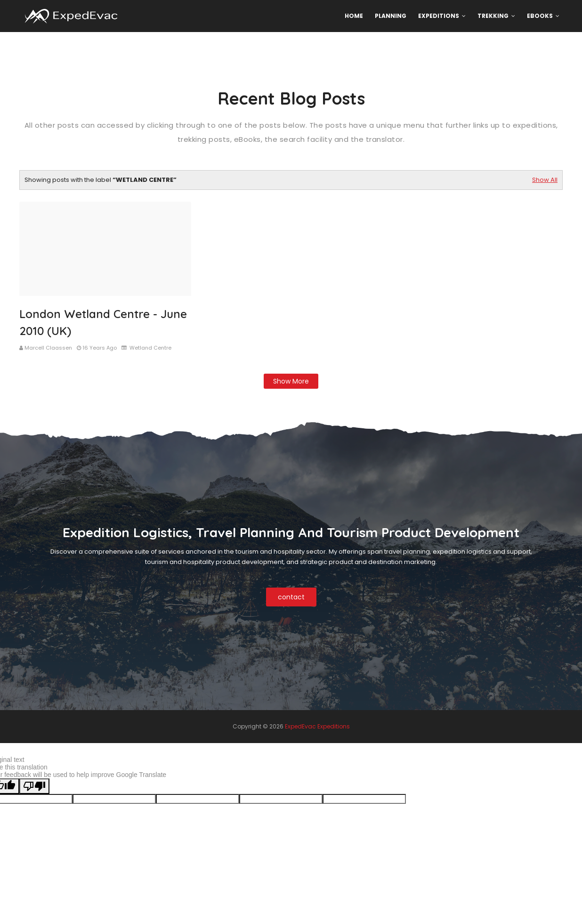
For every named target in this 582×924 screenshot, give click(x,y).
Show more (291, 381)
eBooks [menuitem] (540, 16)
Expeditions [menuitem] (439, 16)
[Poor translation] (34, 786)
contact (291, 597)
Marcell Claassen (48, 348)
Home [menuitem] (354, 16)
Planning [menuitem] (391, 16)
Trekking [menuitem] (493, 16)
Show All (545, 180)
